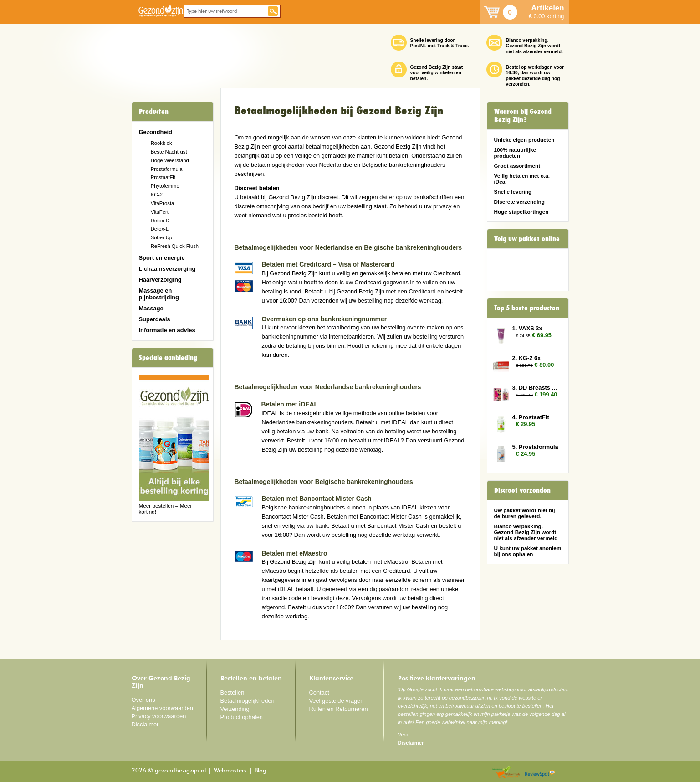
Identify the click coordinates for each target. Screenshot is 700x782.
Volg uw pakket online (527, 239)
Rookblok (161, 143)
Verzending (235, 709)
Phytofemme (165, 186)
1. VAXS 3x (527, 328)
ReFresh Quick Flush (175, 246)
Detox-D (160, 221)
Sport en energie (162, 258)
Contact (319, 692)
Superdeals (155, 319)
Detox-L (160, 229)
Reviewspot (540, 773)
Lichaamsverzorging (167, 269)
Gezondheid (156, 132)
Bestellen (232, 692)
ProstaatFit (163, 177)
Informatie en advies (167, 330)
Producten (154, 112)
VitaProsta (163, 203)
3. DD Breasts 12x (536, 388)
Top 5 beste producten (527, 308)
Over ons (143, 700)
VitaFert (160, 212)
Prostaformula (167, 169)
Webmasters (230, 771)
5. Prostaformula (535, 447)
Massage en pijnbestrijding (159, 294)
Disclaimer (145, 724)
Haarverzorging (160, 280)
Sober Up (161, 237)
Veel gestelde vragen (337, 701)
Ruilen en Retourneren (339, 709)
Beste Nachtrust (169, 152)
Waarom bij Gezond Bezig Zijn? (523, 116)
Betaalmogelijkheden (248, 701)
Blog (261, 771)
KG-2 (157, 195)
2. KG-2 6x (527, 358)
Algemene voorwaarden (163, 708)
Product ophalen (242, 717)
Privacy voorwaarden (159, 716)
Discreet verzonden (522, 490)
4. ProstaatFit (531, 417)
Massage (151, 308)
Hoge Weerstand (170, 160)
